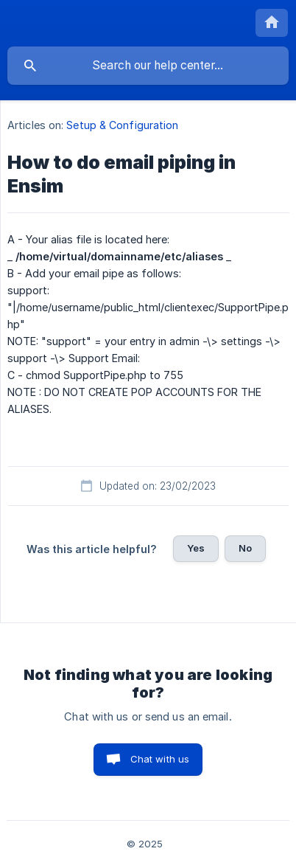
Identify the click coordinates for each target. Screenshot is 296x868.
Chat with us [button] (160, 759)
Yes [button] (196, 548)
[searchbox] (148, 66)
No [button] (245, 548)
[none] (272, 23)
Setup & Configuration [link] (122, 125)
